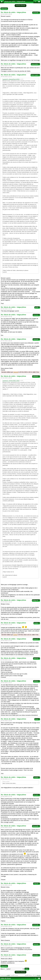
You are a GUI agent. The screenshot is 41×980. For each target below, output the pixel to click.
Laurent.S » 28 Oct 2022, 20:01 (11, 381)
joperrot (37, 659)
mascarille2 (35, 64)
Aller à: (2, 969)
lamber (37, 623)
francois (36, 944)
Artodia (39, 975)
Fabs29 (37, 884)
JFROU (37, 681)
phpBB (8, 975)
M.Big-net (36, 600)
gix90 (37, 307)
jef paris (36, 795)
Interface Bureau (20, 5)
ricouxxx (36, 315)
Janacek (36, 339)
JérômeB (36, 13)
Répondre (4, 9)
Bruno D (36, 639)
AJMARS (36, 377)
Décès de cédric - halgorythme (15, 2)
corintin (37, 778)
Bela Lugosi (35, 75)
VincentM (36, 826)
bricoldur (36, 955)
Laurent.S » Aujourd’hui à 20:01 (11, 79)
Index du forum (6, 978)
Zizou (37, 719)
